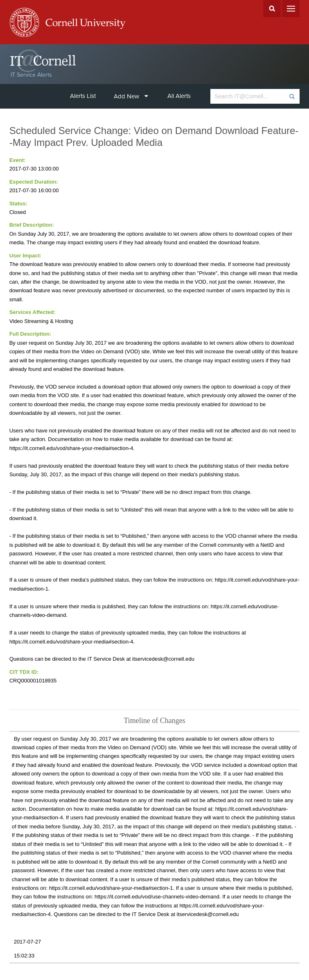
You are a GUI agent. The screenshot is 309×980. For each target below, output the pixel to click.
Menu (291, 9)
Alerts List (83, 96)
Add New (131, 96)
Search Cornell (272, 9)
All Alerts (179, 96)
